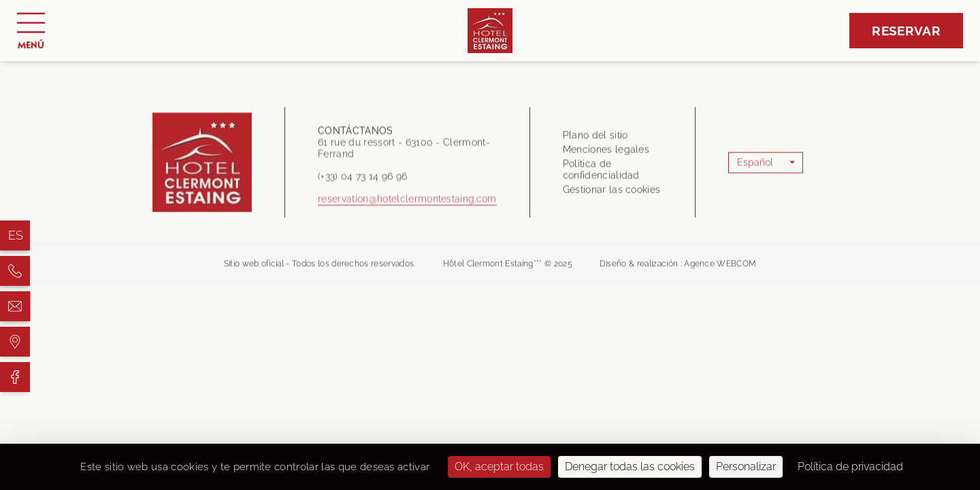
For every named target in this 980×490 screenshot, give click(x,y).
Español (755, 166)
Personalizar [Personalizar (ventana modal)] (746, 467)
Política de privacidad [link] (850, 467)
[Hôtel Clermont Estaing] (15, 271)
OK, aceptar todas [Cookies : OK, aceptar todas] (499, 467)
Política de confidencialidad (601, 173)
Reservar (906, 31)
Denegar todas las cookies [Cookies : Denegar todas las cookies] (630, 467)
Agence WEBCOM (720, 267)
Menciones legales (606, 153)
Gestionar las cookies (612, 193)
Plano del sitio (595, 139)
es (16, 235)
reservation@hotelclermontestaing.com (407, 206)
